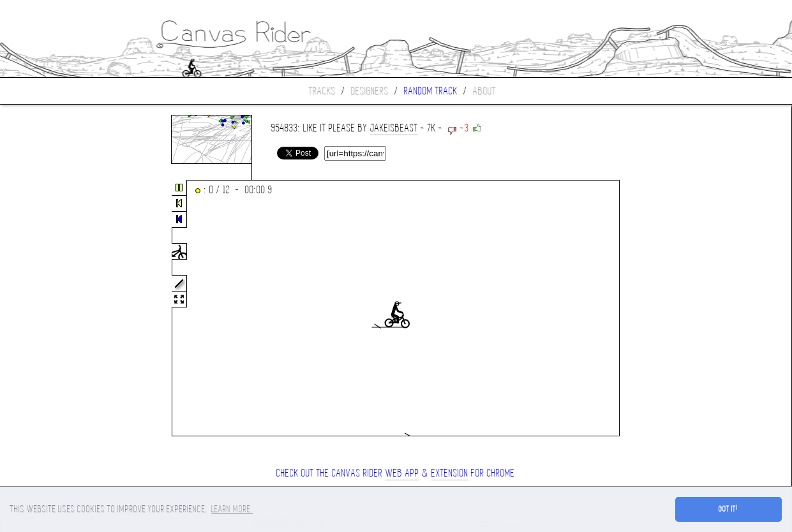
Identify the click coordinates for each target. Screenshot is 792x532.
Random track (431, 91)
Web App (402, 473)
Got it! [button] (728, 509)
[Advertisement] (54, 309)
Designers (370, 91)
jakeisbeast (394, 128)
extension (450, 473)
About (484, 91)
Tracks (322, 91)
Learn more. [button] (232, 509)
